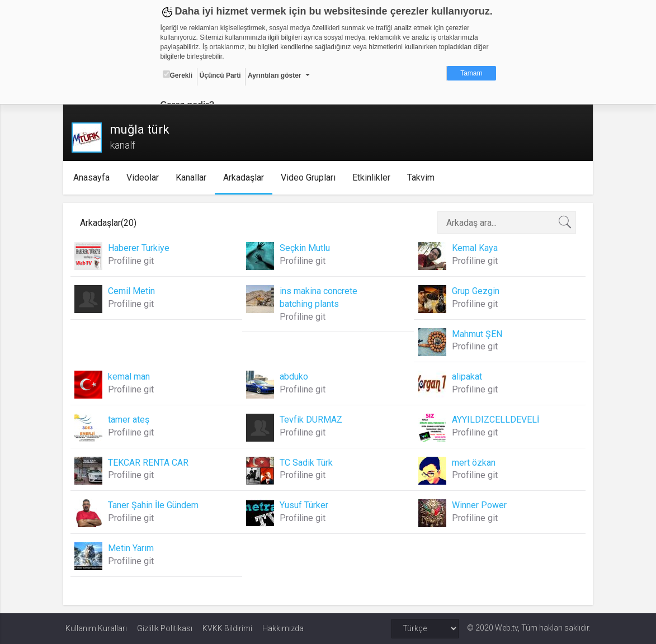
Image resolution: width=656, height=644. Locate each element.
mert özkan (473, 463)
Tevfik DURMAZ (312, 420)
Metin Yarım (133, 548)
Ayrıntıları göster (275, 75)
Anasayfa (93, 177)
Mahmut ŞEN (476, 334)
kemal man (131, 377)
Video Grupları (310, 177)
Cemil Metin (134, 291)
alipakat (466, 377)
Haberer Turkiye (141, 248)
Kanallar (193, 177)
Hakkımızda (283, 628)
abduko (294, 377)
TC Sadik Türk (307, 463)
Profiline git (133, 261)
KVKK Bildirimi (227, 628)
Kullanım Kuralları (96, 628)
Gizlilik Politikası (165, 628)
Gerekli (178, 75)
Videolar (144, 177)
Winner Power (478, 505)
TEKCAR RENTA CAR (150, 463)
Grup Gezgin (475, 291)
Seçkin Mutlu (305, 248)
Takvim (423, 177)
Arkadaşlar (245, 177)
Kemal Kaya (474, 248)
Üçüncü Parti (220, 75)
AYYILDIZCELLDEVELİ (494, 420)
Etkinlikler (373, 177)
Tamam (471, 73)
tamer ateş (131, 420)
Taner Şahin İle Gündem (155, 505)
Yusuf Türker (305, 505)
